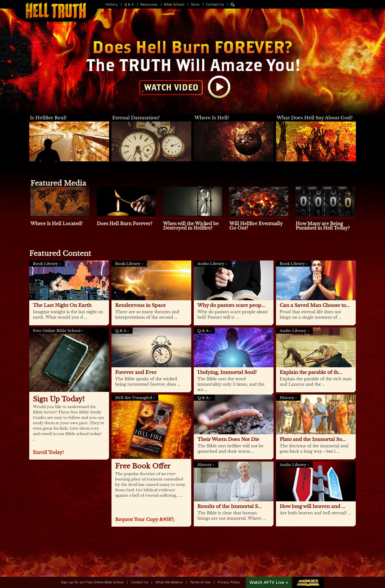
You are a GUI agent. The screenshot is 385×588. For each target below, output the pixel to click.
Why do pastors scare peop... (231, 305)
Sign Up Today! (59, 399)
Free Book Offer (143, 466)
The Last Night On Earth (62, 305)
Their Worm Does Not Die (228, 439)
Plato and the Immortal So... (313, 439)
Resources (149, 4)
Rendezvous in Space (140, 305)
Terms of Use (200, 582)
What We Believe (169, 582)
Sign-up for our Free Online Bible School (92, 582)
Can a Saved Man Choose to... (315, 305)
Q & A (129, 4)
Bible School (174, 4)
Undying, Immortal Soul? (227, 372)
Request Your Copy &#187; (145, 520)
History (112, 4)
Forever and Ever (136, 372)
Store (195, 4)
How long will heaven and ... (312, 506)
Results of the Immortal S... (229, 506)
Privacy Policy (229, 582)
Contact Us (215, 4)
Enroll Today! (48, 452)
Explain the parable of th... (311, 372)
